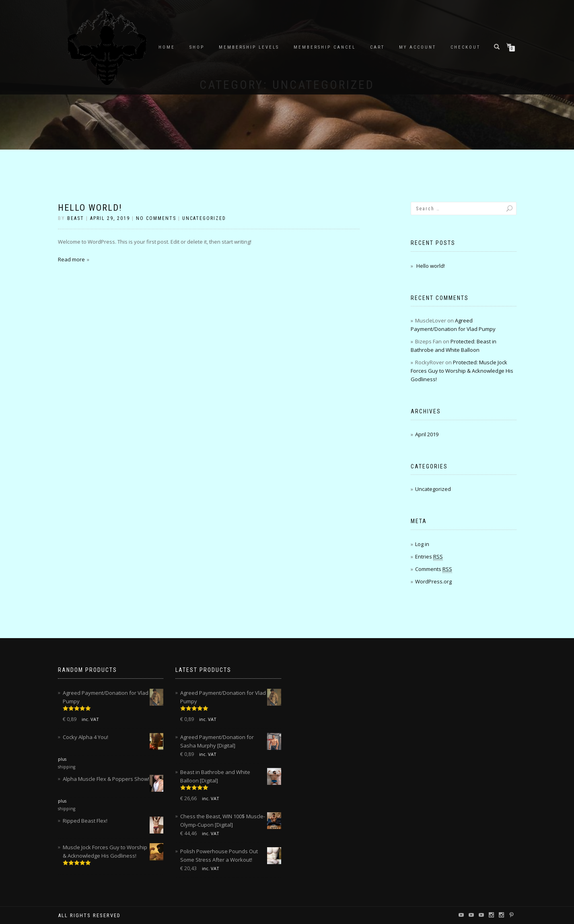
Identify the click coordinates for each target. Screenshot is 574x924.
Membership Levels (249, 47)
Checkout (465, 47)
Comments (434, 569)
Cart (377, 47)
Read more (71, 259)
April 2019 (427, 434)
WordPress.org (433, 581)
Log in (422, 544)
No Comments (156, 218)
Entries (429, 557)
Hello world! (90, 208)
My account (418, 47)
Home (167, 47)
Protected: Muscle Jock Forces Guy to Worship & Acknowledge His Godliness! (462, 371)
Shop (197, 47)
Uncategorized (204, 218)
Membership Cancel (325, 47)
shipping (67, 767)
